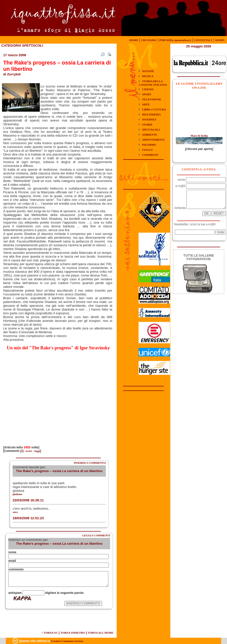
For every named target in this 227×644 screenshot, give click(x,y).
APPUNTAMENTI (153, 140)
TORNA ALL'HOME (101, 633)
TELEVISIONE (152, 99)
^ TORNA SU (50, 633)
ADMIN (220, 40)
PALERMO (149, 145)
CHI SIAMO (149, 40)
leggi (37, 451)
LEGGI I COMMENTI (96, 535)
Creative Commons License (67, 641)
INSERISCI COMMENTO (90, 463)
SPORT (147, 94)
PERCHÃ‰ (175, 40)
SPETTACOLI (151, 130)
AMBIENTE (150, 135)
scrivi (29, 451)
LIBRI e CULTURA (154, 109)
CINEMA (148, 89)
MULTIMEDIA (151, 114)
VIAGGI (147, 150)
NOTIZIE (148, 71)
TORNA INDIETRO (73, 633)
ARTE (146, 104)
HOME (134, 40)
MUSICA (148, 76)
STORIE (147, 125)
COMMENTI (150, 155)
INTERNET (149, 119)
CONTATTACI (203, 40)
